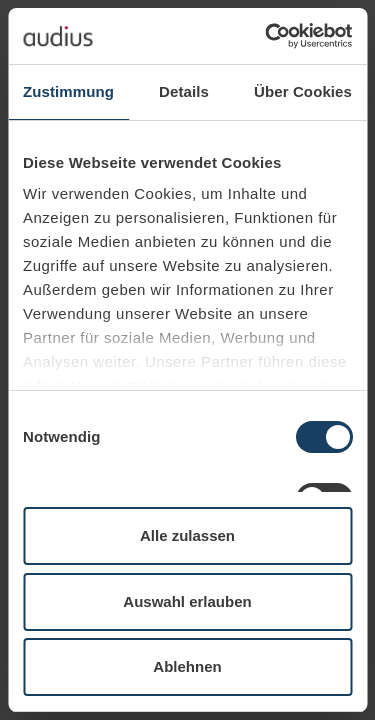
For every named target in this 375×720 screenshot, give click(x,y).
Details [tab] (184, 91)
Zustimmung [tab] (68, 91)
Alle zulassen (187, 535)
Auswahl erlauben (187, 601)
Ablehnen (187, 666)
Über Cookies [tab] (303, 91)
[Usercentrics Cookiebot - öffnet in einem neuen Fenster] (267, 36)
